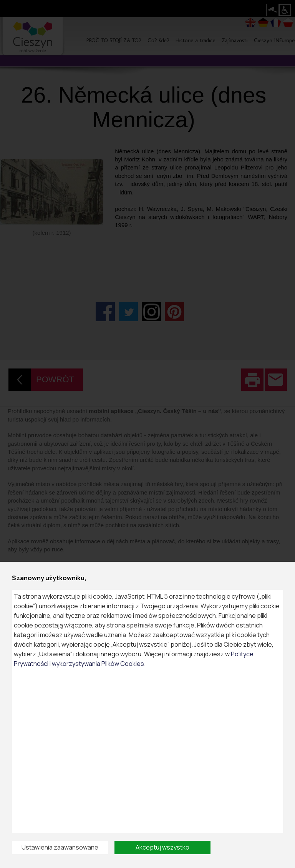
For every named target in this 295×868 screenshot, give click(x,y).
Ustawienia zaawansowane (60, 847)
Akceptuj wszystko (162, 847)
